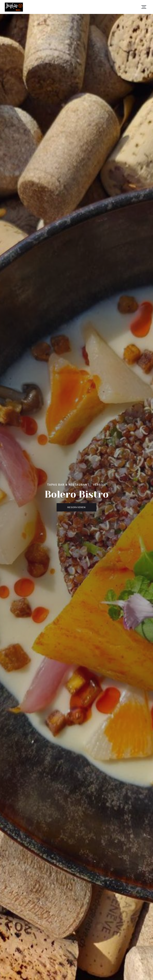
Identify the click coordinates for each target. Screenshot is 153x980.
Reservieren (76, 507)
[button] (144, 7)
